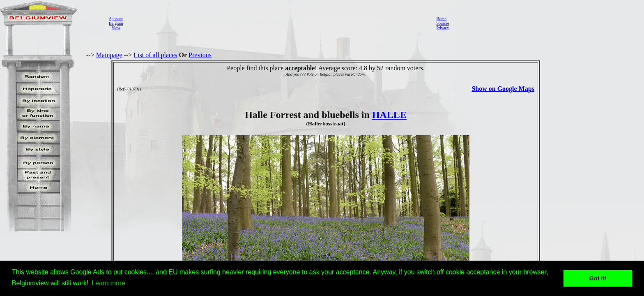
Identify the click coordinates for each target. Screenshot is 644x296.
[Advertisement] (277, 23)
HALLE (389, 115)
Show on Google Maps (503, 89)
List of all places (155, 55)
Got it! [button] (598, 278)
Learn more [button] (108, 283)
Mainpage (109, 55)
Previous (200, 55)
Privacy (443, 28)
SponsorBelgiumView (116, 23)
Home (441, 19)
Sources (443, 23)
